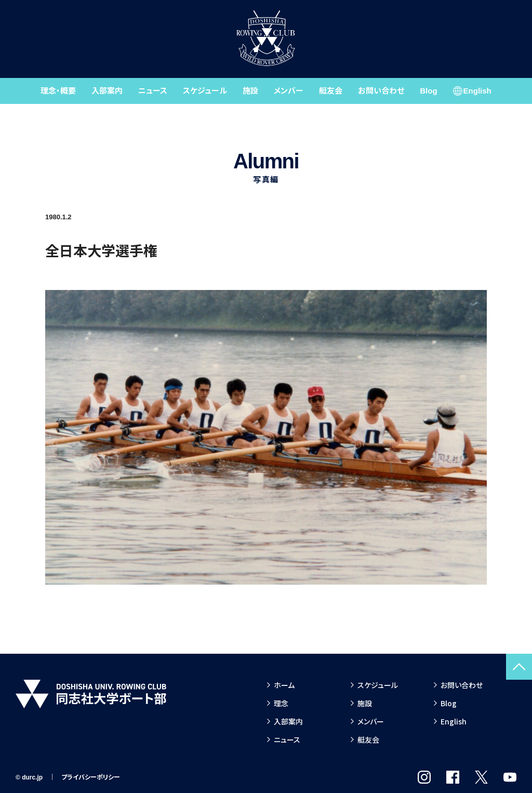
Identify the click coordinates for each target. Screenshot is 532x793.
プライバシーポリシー (91, 777)
